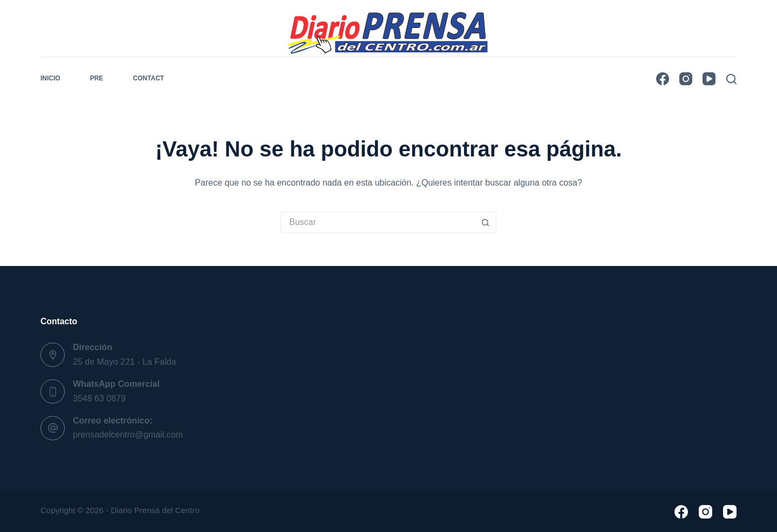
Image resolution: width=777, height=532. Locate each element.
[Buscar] (731, 79)
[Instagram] (686, 79)
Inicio (50, 78)
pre (97, 78)
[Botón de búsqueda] (486, 222)
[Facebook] (663, 79)
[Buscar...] (378, 222)
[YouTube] (709, 79)
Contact (148, 78)
